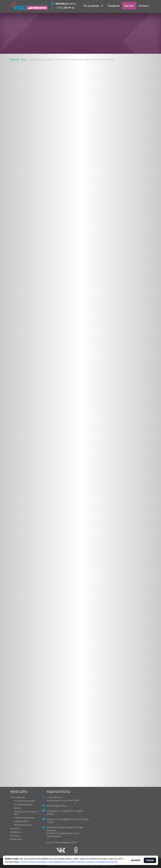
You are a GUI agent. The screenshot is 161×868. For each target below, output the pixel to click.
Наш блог (129, 6)
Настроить (136, 860)
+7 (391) (65, 8)
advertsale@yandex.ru (57, 806)
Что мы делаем (91, 6)
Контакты (144, 6)
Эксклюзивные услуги (23, 825)
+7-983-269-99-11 (55, 798)
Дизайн (17, 808)
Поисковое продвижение (24, 801)
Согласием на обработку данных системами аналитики (91, 862)
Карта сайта (16, 839)
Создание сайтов (21, 821)
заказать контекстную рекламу (68, 92)
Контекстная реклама (23, 805)
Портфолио (114, 6)
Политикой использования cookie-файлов (41, 862)
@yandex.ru (66, 4)
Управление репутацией (24, 818)
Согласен (150, 860)
